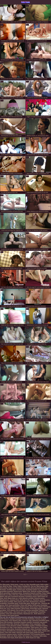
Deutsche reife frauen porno (25, 633)
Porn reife (26, 602)
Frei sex (33, 586)
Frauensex (36, 636)
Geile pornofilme (33, 612)
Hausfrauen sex (28, 614)
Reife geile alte (36, 603)
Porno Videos (17, 586)
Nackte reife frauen (44, 607)
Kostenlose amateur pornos (21, 607)
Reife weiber (18, 636)
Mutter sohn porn (5, 597)
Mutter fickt (26, 591)
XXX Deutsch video (15, 621)
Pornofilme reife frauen (7, 638)
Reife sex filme (8, 586)
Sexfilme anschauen (24, 634)
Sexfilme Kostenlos (16, 619)
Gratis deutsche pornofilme (22, 627)
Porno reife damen (26, 605)
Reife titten (43, 636)
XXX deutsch (11, 610)
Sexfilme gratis (12, 590)
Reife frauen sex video (33, 638)
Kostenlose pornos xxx (33, 590)
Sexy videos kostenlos (14, 609)
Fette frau (16, 595)
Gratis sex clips (24, 585)
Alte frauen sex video (20, 612)
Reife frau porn (39, 633)
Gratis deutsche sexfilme (26, 598)
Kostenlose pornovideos (40, 595)
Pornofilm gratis (35, 585)
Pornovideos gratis (36, 609)
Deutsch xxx (43, 610)
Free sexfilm (20, 610)
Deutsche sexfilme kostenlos (40, 591)
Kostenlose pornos (31, 597)
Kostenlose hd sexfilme (24, 631)
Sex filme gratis (5, 585)
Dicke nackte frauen (6, 612)
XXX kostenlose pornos (38, 634)
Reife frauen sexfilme (7, 602)
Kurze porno (34, 607)
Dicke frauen (25, 609)
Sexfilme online (37, 631)
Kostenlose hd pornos (18, 597)
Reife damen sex (39, 614)
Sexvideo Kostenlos (28, 619)
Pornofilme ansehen (29, 626)
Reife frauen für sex (26, 600)
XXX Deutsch (4, 619)
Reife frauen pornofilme (12, 605)
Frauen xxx (12, 588)
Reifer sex (10, 636)
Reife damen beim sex (11, 598)
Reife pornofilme (5, 593)
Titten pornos (35, 627)
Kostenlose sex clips (6, 627)
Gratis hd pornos (45, 600)
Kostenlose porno (17, 593)
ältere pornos (41, 586)
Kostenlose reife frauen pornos (9, 615)
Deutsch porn (18, 591)
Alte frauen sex (27, 636)
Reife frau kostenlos (26, 595)
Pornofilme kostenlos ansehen (23, 622)
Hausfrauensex (5, 600)
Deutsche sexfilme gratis (21, 624)
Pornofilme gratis (13, 603)
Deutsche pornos (39, 598)
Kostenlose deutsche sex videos (25, 629)
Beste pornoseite (36, 588)
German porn (21, 590)
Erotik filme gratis (25, 603)
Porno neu (3, 609)
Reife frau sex (26, 2)
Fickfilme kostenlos (41, 626)
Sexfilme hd (26, 586)
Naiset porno (15, 585)
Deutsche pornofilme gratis (41, 621)
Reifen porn (36, 605)
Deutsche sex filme (6, 595)
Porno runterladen (35, 624)
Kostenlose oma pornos (40, 622)
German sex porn (40, 619)
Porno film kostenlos (6, 622)
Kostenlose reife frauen (23, 588)
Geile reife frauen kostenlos (14, 614)
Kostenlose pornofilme (31, 610)
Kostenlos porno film (7, 624)
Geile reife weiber (10, 633)
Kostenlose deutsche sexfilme (32, 593)
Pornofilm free (11, 631)
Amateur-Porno (14, 600)
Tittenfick (36, 600)
